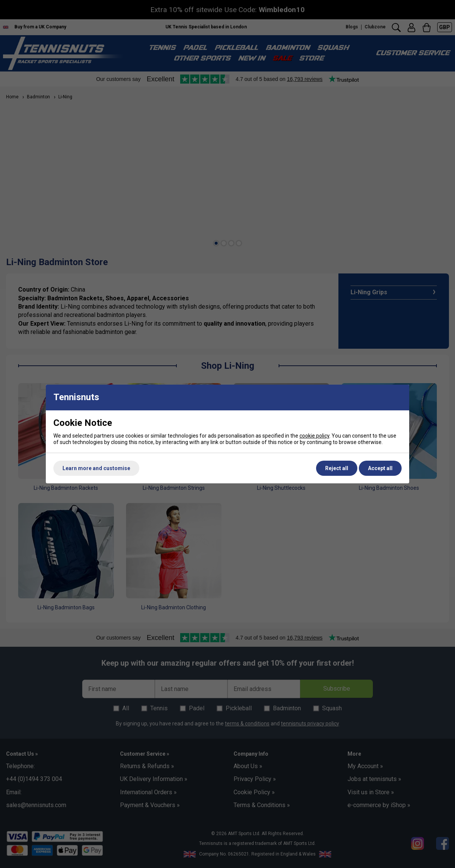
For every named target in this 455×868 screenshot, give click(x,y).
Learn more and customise (96, 468)
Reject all (337, 468)
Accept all (380, 468)
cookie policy (314, 436)
